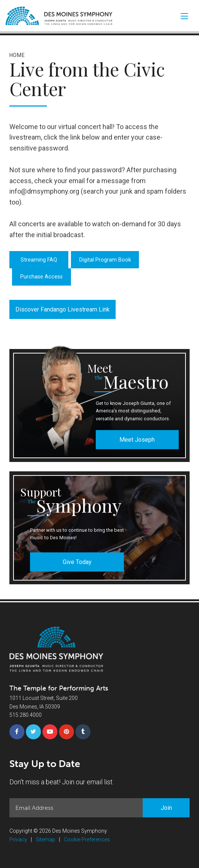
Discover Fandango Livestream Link (63, 309)
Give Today (77, 562)
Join (166, 808)
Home (17, 55)
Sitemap (45, 839)
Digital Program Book (105, 260)
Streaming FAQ (39, 260)
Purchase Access (41, 277)
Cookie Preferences (87, 839)
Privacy (18, 839)
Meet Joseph (137, 440)
